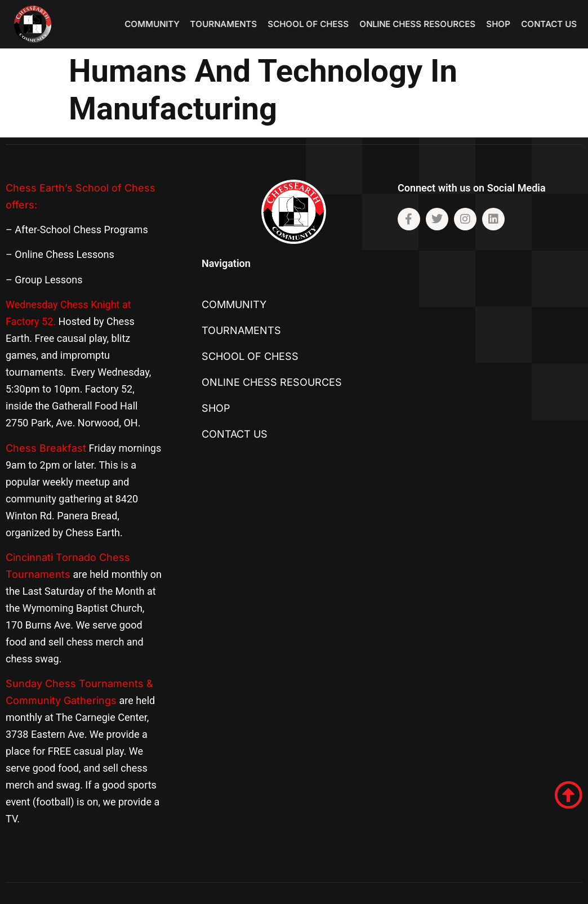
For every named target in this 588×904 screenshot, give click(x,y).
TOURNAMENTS (230, 24)
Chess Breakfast (46, 448)
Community (158, 24)
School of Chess (314, 24)
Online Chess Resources (424, 24)
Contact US (555, 24)
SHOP (504, 24)
